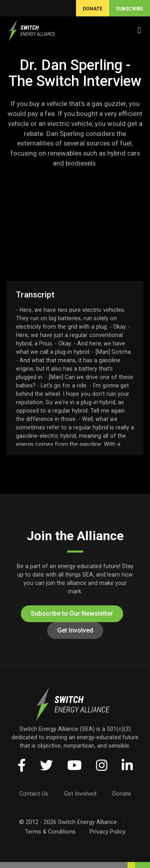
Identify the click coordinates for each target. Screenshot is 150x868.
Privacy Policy (108, 832)
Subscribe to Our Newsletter (72, 614)
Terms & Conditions (50, 832)
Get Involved (75, 630)
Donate (122, 794)
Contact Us (34, 794)
